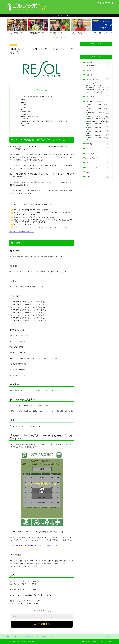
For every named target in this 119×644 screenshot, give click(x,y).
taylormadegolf (98, 66)
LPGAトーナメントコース (98, 86)
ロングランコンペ (97, 167)
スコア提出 (26, 124)
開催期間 (25, 103)
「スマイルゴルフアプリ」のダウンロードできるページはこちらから (34, 546)
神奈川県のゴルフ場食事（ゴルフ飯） (98, 114)
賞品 (24, 126)
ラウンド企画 (13, 46)
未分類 (97, 177)
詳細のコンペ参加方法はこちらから (22, 232)
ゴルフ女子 (97, 163)
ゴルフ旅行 (97, 144)
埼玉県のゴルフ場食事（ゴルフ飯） (98, 139)
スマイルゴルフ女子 (97, 158)
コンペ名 (25, 110)
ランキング (97, 70)
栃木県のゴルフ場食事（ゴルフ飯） (98, 106)
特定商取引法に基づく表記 (29, 642)
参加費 (24, 105)
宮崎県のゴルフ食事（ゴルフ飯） (98, 119)
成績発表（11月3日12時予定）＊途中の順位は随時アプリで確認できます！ (45, 121)
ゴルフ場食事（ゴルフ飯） (97, 101)
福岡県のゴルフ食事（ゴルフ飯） (98, 136)
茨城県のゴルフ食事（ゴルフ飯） (98, 117)
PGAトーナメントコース (98, 83)
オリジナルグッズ (97, 172)
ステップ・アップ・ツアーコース (98, 92)
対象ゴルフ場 (27, 112)
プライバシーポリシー (14, 642)
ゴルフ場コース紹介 (97, 80)
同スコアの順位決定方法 (30, 117)
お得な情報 (97, 62)
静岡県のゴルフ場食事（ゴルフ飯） (98, 124)
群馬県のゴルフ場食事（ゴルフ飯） (98, 110)
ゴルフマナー (97, 97)
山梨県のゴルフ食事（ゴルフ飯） (98, 121)
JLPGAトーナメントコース (98, 88)
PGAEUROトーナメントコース (98, 90)
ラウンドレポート (97, 75)
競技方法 (25, 114)
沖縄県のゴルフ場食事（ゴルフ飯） (98, 128)
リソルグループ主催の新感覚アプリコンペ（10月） (36, 97)
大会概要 (22, 100)
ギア (97, 149)
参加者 (24, 107)
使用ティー (26, 119)
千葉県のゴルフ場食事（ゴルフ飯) (98, 132)
